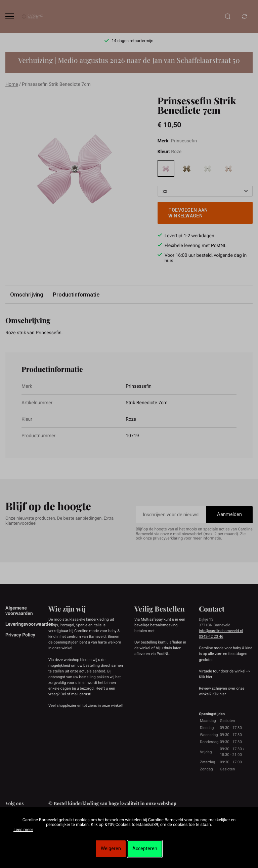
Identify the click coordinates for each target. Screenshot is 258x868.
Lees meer (23, 830)
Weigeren (111, 848)
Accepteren (145, 848)
